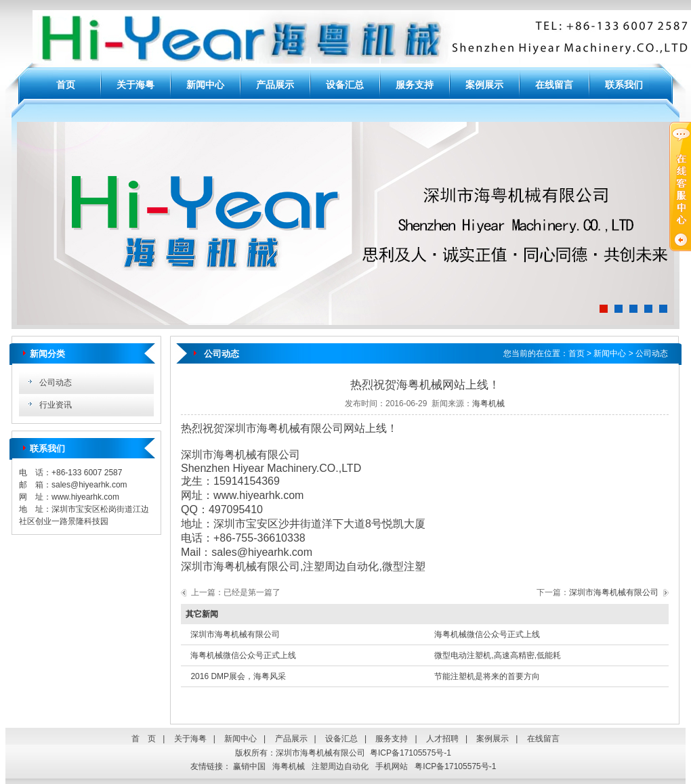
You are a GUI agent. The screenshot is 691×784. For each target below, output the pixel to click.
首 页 (144, 739)
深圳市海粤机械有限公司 (240, 566)
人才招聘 (442, 739)
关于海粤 (135, 85)
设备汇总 (345, 85)
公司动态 (56, 383)
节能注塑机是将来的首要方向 (487, 676)
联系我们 (624, 85)
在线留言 (554, 85)
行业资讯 (56, 405)
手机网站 (392, 766)
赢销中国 (249, 766)
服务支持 (415, 85)
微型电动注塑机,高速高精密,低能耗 (498, 655)
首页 (66, 85)
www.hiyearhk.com (85, 497)
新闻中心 (205, 85)
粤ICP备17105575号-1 (411, 753)
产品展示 (275, 85)
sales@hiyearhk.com (89, 485)
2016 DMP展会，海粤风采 (238, 676)
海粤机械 (488, 404)
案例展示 (484, 85)
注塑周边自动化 (341, 566)
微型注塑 (404, 566)
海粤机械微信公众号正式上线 (487, 634)
